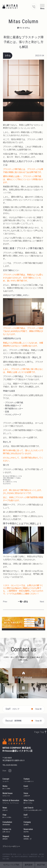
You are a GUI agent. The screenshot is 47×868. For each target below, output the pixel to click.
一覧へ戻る (23, 602)
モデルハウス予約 (11, 865)
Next (42, 602)
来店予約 (41, 865)
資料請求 (29, 865)
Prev (5, 602)
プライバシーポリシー (11, 846)
